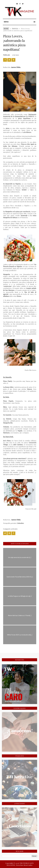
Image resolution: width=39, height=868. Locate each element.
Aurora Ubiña (16, 67)
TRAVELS (15, 29)
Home (6, 29)
